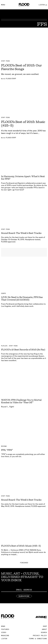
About (44, 629)
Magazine (5, 636)
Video (4, 632)
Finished (24, 563)
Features (5, 629)
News (3, 626)
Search (44, 632)
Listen (4, 639)
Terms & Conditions (38, 639)
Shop (45, 626)
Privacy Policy (40, 636)
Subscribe (24, 596)
